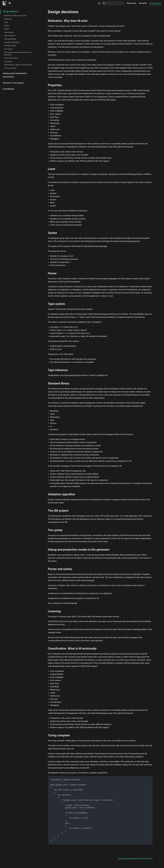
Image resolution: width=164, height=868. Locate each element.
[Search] (113, 3)
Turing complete (10, 68)
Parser (7, 29)
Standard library (10, 39)
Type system (9, 32)
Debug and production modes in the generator (18, 54)
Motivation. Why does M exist (15, 16)
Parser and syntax (11, 58)
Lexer (6, 22)
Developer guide (155, 3)
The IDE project (10, 46)
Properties (8, 19)
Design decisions (10, 12)
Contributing (8, 89)
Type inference (10, 36)
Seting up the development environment (15, 75)
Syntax (7, 26)
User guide (143, 3)
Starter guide (131, 3)
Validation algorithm (12, 42)
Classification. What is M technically (18, 65)
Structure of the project (13, 83)
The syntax (8, 49)
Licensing (8, 61)
